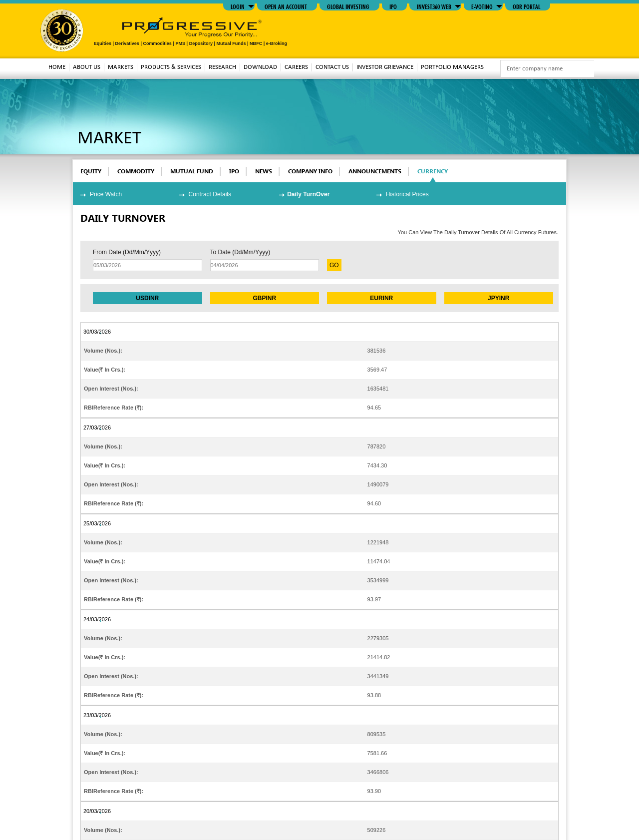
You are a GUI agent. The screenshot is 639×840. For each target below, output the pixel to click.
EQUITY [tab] (91, 171)
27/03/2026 (97, 427)
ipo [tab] (234, 171)
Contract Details (210, 194)
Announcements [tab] (375, 171)
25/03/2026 (97, 523)
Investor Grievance (385, 67)
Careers (296, 67)
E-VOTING (482, 6)
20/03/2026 (97, 811)
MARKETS (121, 67)
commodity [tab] (136, 171)
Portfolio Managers (452, 67)
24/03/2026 (97, 619)
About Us (87, 67)
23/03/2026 (97, 715)
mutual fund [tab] (192, 171)
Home (57, 67)
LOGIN (238, 6)
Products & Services (171, 67)
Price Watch (106, 194)
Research (222, 67)
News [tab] (264, 171)
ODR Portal (526, 6)
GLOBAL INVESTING (348, 6)
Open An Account (286, 6)
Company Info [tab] (310, 171)
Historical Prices (407, 194)
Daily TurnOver (308, 194)
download (260, 67)
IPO (393, 6)
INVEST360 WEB (434, 6)
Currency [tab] (433, 171)
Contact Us (332, 67)
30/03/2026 (97, 332)
